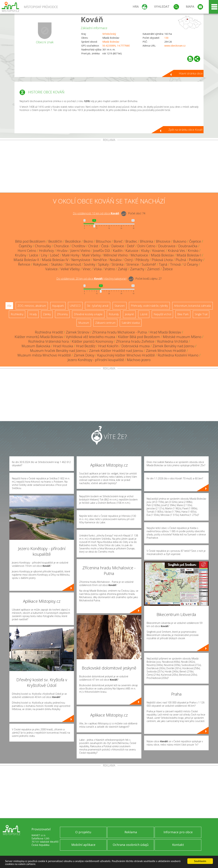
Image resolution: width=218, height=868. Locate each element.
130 (166, 38)
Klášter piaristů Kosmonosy (92, 341)
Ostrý (129, 260)
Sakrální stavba (131, 323)
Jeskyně (129, 314)
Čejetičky (25, 246)
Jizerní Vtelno (80, 251)
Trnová (175, 264)
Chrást (93, 246)
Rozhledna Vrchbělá (173, 341)
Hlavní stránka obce (191, 73)
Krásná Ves (176, 251)
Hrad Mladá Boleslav (165, 332)
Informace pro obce (178, 832)
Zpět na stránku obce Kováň (186, 130)
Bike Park (183, 314)
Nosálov (116, 260)
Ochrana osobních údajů (131, 845)
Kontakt (178, 845)
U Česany (191, 264)
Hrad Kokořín (108, 346)
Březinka (147, 241)
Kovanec (159, 251)
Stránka (118, 264)
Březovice (163, 241)
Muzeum (84, 323)
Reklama (131, 832)
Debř (131, 246)
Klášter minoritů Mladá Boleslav (39, 337)
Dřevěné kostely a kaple (88, 314)
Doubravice (167, 246)
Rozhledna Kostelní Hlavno (178, 355)
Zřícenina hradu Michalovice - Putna (119, 332)
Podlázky (196, 260)
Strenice (133, 264)
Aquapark (58, 306)
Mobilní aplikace (83, 845)
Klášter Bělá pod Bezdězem (139, 337)
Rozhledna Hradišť (49, 332)
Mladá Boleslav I (189, 255)
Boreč (118, 241)
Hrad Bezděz (86, 346)
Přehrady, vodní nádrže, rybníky (149, 306)
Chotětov (79, 246)
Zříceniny (62, 314)
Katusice (132, 251)
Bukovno (180, 241)
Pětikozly (142, 260)
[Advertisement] (109, 167)
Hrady (33, 314)
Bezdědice (73, 241)
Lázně (144, 314)
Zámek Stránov (78, 332)
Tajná (163, 264)
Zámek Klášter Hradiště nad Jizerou (116, 351)
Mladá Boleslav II (26, 260)
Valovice (51, 269)
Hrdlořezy (46, 251)
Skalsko (57, 264)
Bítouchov (103, 241)
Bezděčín (55, 241)
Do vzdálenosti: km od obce (96, 213)
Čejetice (195, 241)
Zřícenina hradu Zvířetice (135, 341)
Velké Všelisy (70, 269)
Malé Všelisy (91, 255)
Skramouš (73, 264)
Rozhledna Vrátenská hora (49, 341)
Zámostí (153, 269)
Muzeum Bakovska (36, 346)
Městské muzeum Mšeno (182, 337)
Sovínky (89, 264)
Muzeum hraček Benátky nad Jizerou (58, 351)
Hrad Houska (63, 346)
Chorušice (61, 246)
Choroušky (43, 246)
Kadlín (118, 251)
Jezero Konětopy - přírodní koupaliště (96, 360)
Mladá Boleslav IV (55, 260)
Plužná (181, 260)
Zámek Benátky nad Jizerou (173, 346)
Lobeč (55, 255)
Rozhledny (17, 314)
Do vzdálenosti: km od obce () (91, 279)
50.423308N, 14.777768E (116, 46)
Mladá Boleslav (111, 42)
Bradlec (131, 241)
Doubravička (188, 246)
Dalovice (118, 246)
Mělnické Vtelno (116, 255)
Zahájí (123, 269)
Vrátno (110, 269)
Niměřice (100, 260)
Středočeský (109, 34)
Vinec (87, 269)
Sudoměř (149, 264)
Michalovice (139, 255)
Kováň (92, 19)
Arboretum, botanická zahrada (192, 306)
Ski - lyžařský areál (98, 306)
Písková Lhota (162, 260)
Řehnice (24, 264)
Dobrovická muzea (136, 346)
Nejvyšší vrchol (162, 314)
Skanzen (120, 306)
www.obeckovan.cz (175, 46)
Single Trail (201, 314)
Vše (9, 306)
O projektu (83, 832)
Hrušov (62, 251)
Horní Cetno (27, 251)
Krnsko (193, 251)
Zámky (47, 314)
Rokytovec (41, 264)
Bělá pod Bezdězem (30, 241)
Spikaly (103, 264)
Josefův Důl (102, 251)
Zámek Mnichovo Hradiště (166, 351)
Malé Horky (71, 255)
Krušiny (21, 255)
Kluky (145, 251)
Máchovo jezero (139, 360)
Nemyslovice (81, 260)
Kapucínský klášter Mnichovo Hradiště (126, 355)
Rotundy (114, 314)
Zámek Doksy (84, 355)
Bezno (88, 241)
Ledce (34, 255)
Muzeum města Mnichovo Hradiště (44, 355)
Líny (44, 255)
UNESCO (75, 306)
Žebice (168, 269)
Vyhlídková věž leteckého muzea (91, 337)
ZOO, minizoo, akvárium (32, 306)
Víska (98, 269)
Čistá (105, 246)
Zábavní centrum (105, 323)
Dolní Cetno (146, 246)
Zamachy (137, 269)
